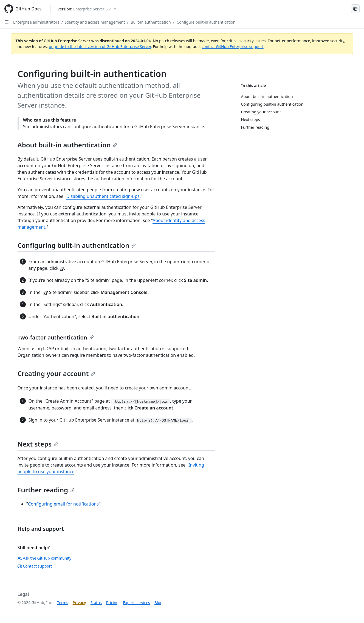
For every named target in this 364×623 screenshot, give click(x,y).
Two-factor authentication (56, 337)
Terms (63, 603)
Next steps (38, 444)
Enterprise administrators (36, 22)
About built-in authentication (67, 145)
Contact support (35, 566)
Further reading (46, 490)
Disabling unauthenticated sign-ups (103, 196)
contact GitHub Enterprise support (233, 47)
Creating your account (57, 373)
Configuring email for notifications (63, 504)
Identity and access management (95, 22)
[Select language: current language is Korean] (355, 9)
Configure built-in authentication (206, 22)
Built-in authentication (151, 22)
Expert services (136, 603)
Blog (159, 603)
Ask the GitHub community (45, 558)
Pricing (112, 603)
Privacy (79, 603)
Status (96, 603)
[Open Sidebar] (7, 22)
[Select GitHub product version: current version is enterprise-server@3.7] (87, 9)
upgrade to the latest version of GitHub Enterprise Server (100, 47)
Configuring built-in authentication (77, 245)
